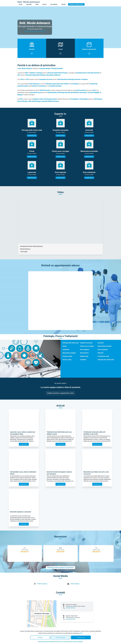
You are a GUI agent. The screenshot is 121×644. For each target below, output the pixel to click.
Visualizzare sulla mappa (42, 614)
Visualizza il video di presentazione (35, 31)
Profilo (21, 4)
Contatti (63, 4)
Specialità (29, 4)
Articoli (44, 4)
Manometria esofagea (69, 353)
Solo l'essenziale (61, 637)
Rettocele (100, 353)
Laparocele (66, 350)
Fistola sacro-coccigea (87, 346)
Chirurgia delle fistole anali (71, 343)
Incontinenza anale (103, 356)
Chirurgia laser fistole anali (106, 360)
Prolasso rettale (67, 356)
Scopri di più (32, 136)
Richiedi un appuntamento (76, 4)
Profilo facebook (42, 584)
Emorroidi (101, 343)
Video (37, 4)
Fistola (65, 346)
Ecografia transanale (86, 343)
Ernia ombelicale (103, 350)
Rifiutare (40, 637)
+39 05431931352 (70, 608)
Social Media (54, 4)
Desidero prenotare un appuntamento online (61, 393)
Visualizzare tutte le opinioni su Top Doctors (61, 568)
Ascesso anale (67, 360)
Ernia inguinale (85, 350)
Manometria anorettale (105, 346)
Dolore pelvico (84, 353)
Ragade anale (84, 356)
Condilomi (83, 360)
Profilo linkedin (75, 584)
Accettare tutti (81, 637)
